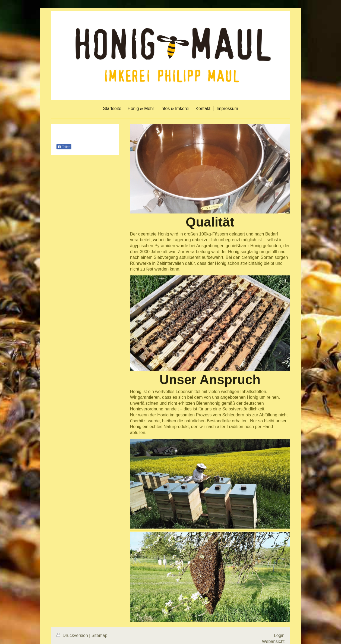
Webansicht (273, 641)
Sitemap (100, 635)
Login (279, 635)
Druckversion (73, 635)
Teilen (64, 147)
